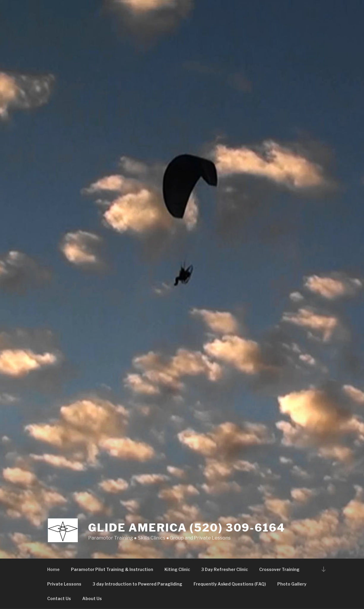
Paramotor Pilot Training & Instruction (112, 569)
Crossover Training (279, 569)
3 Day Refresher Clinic (225, 569)
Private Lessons (64, 584)
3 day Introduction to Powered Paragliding (137, 584)
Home (53, 569)
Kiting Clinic (177, 569)
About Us (92, 598)
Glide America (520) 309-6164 (187, 528)
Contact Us (59, 598)
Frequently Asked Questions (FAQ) (230, 584)
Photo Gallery (292, 584)
